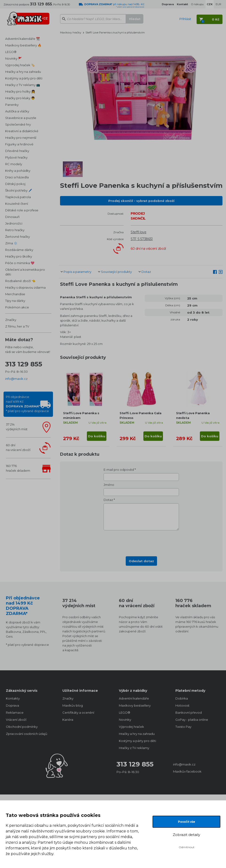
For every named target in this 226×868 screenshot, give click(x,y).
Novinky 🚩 (14, 58)
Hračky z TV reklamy (134, 748)
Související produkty (116, 272)
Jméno (109, 485)
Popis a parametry (77, 272)
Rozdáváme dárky (19, 250)
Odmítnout (187, 847)
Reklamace (15, 712)
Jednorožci (14, 223)
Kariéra (68, 720)
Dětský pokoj (15, 184)
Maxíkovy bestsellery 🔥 (23, 45)
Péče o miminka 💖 (20, 263)
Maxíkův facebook (187, 771)
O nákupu (197, 4)
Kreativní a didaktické (22, 131)
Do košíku (97, 436)
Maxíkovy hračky (71, 33)
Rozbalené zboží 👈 (20, 281)
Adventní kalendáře (134, 698)
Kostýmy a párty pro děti (24, 78)
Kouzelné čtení (17, 204)
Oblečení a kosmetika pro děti (25, 272)
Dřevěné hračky (17, 151)
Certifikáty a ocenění (78, 712)
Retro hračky (15, 230)
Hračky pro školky (19, 256)
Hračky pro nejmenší (21, 138)
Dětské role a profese (22, 210)
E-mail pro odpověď (119, 470)
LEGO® (11, 52)
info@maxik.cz (16, 379)
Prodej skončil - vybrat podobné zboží (141, 201)
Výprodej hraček (131, 727)
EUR (218, 4)
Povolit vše (187, 822)
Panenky (12, 105)
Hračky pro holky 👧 (20, 91)
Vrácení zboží (16, 720)
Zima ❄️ (11, 243)
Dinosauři (12, 217)
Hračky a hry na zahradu (23, 72)
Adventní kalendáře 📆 (22, 39)
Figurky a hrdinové (19, 144)
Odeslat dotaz (141, 561)
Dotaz (146, 272)
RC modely (14, 164)
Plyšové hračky (16, 157)
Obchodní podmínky (22, 727)
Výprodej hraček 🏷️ (20, 65)
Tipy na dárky (15, 301)
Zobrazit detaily (186, 835)
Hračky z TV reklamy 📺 (23, 85)
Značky (11, 320)
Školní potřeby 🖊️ (19, 190)
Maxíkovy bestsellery (135, 705)
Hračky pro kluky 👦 (20, 98)
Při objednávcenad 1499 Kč (27, 404)
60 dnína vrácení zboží (18, 447)
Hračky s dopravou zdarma (25, 287)
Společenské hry (18, 124)
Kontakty (13, 698)
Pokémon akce (17, 307)
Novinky (125, 720)
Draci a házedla (17, 177)
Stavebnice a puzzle (21, 118)
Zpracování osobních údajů (27, 734)
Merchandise (15, 294)
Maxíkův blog (73, 705)
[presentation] (141, 542)
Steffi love (139, 232)
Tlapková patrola (18, 197)
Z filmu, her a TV (17, 326)
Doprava (12, 705)
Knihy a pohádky (18, 171)
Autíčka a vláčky (17, 111)
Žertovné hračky (18, 237)
